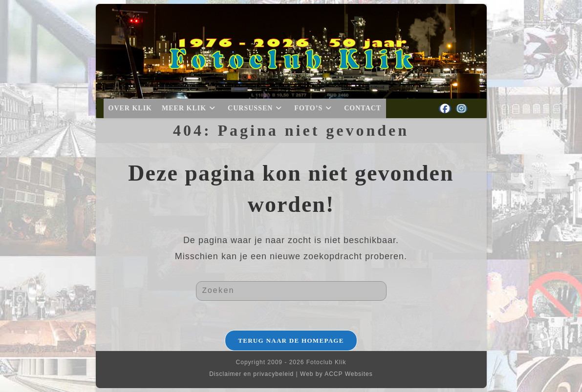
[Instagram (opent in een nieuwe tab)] (462, 109)
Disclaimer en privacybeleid (251, 374)
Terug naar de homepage (291, 340)
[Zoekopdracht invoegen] (291, 291)
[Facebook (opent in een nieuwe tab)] (445, 109)
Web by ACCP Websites (336, 374)
